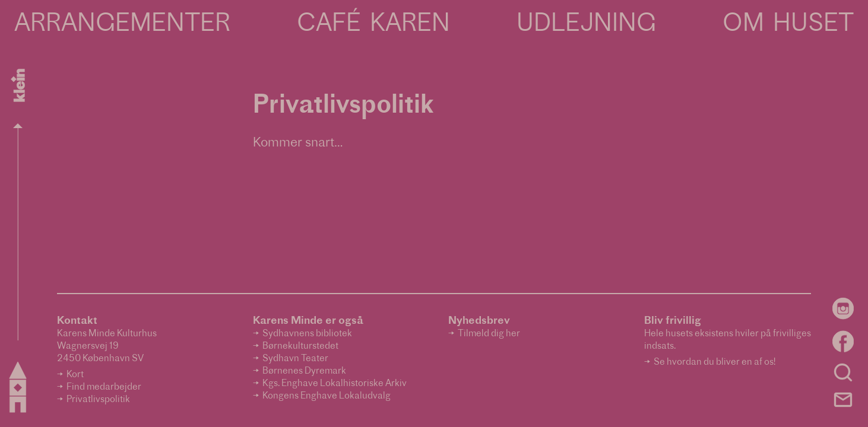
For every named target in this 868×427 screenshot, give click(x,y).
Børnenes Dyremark (304, 372)
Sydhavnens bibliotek (307, 334)
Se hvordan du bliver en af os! (715, 363)
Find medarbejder (104, 388)
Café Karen (373, 25)
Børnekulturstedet (300, 347)
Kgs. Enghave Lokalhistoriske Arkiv (335, 384)
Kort (75, 375)
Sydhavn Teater (295, 359)
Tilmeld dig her (489, 334)
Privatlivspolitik (98, 400)
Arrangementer (122, 25)
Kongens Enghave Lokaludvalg (327, 396)
